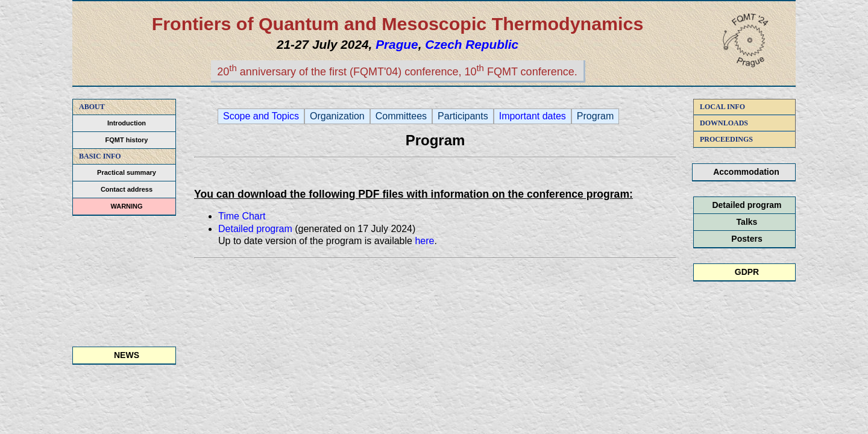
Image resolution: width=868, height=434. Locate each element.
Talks (747, 222)
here (424, 241)
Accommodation (746, 172)
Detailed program (747, 205)
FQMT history (127, 140)
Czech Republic (472, 44)
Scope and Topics (261, 116)
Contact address (127, 189)
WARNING (126, 206)
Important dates (533, 116)
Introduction (127, 123)
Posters (747, 239)
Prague (397, 44)
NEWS (127, 355)
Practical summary (127, 172)
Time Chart (242, 216)
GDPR (747, 272)
